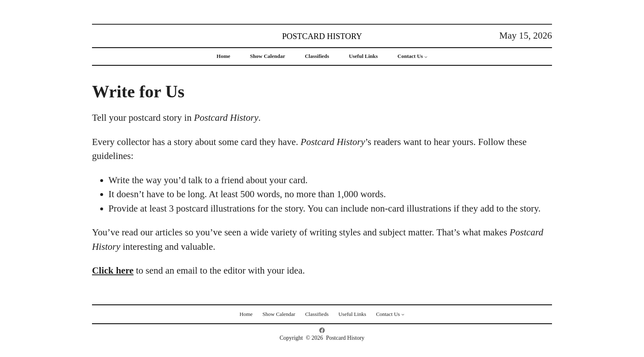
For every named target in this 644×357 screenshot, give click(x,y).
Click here (113, 271)
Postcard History (322, 36)
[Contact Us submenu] (426, 57)
